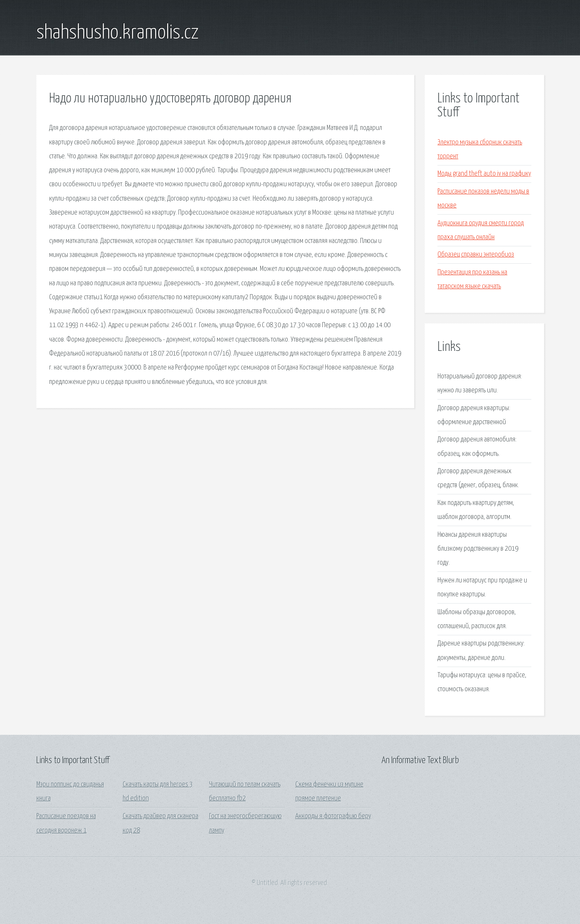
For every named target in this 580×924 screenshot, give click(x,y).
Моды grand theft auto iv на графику (484, 174)
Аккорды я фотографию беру (333, 816)
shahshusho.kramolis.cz (118, 33)
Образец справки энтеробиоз (476, 255)
